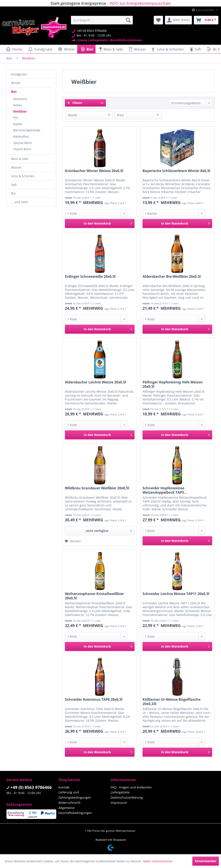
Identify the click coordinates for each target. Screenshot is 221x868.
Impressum (119, 803)
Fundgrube (19, 74)
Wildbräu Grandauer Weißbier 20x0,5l (97, 488)
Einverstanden (206, 861)
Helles (18, 105)
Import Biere (22, 149)
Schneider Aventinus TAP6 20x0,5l (94, 700)
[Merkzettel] (158, 20)
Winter (16, 83)
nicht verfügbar (109, 530)
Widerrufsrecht (69, 803)
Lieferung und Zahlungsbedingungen (75, 795)
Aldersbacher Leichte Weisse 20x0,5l (96, 382)
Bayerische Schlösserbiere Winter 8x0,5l (176, 171)
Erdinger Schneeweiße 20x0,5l (90, 277)
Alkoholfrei (21, 136)
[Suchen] (128, 20)
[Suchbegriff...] (102, 20)
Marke (73, 115)
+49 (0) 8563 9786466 (31, 787)
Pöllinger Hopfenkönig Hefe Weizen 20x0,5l (173, 384)
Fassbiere (20, 99)
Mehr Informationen (158, 861)
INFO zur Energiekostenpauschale (140, 3)
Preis (120, 115)
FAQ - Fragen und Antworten (131, 787)
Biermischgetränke (27, 130)
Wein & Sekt (20, 159)
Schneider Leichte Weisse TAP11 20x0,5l (176, 594)
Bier (14, 92)
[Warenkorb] (206, 20)
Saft (14, 185)
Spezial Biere (23, 143)
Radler (18, 124)
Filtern (75, 103)
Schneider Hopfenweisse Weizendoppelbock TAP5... (165, 490)
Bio (13, 193)
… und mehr (20, 202)
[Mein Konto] (178, 20)
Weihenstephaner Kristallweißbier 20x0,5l (94, 596)
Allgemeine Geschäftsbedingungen (75, 810)
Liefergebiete (120, 792)
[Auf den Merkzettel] (73, 541)
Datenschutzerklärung (127, 797)
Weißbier (20, 111)
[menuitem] (102, 20)
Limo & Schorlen (23, 176)
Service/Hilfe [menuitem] (203, 10)
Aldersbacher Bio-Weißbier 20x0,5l (172, 277)
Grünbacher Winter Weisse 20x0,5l (94, 171)
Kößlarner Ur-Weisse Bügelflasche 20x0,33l (172, 702)
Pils (16, 118)
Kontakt (64, 787)
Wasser (16, 167)
